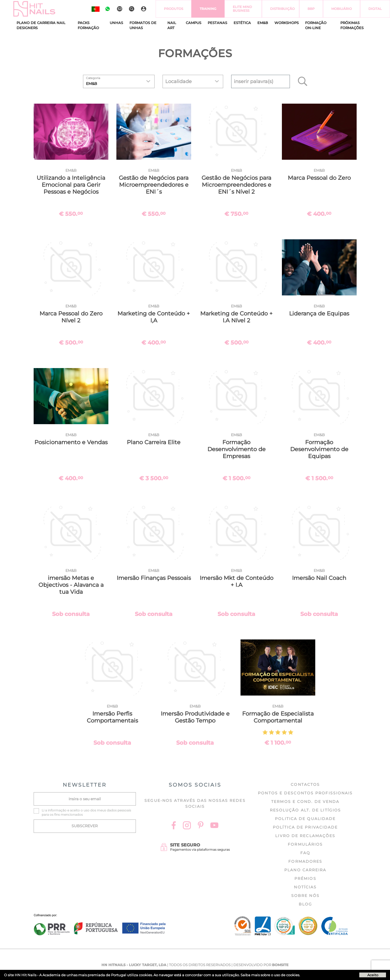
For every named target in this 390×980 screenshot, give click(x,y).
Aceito (373, 975)
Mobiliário (342, 9)
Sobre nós (305, 896)
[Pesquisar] (132, 9)
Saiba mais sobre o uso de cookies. (270, 975)
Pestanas (217, 23)
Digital (375, 9)
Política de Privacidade (305, 827)
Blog (305, 904)
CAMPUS (194, 23)
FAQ (305, 853)
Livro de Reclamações (305, 836)
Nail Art (172, 25)
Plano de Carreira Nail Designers (41, 25)
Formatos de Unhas (143, 25)
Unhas (116, 23)
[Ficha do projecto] (100, 917)
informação (57, 810)
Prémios (305, 879)
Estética (242, 23)
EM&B (263, 23)
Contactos (305, 784)
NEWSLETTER (85, 785)
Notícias (305, 887)
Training (208, 9)
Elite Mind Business (242, 9)
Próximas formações (352, 25)
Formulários (305, 844)
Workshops (287, 23)
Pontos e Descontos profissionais (305, 793)
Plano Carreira (305, 870)
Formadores (305, 861)
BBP (311, 9)
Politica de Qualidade (305, 819)
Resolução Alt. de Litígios (306, 810)
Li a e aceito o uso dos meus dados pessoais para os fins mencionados (86, 812)
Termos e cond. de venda (305, 802)
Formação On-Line (316, 25)
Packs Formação (88, 25)
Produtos (174, 9)
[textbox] (261, 81)
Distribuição (282, 9)
